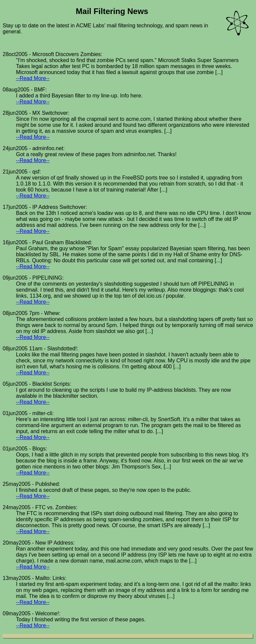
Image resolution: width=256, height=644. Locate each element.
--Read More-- (33, 78)
